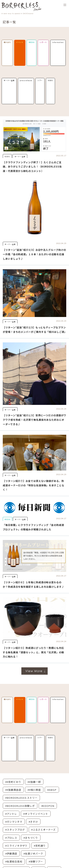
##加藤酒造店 (13, 790)
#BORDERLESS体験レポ (20, 806)
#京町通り (40, 846)
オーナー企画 (9, 80)
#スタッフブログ (15, 830)
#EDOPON (48, 806)
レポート (43, 42)
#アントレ (11, 814)
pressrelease (26, 80)
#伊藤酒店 (11, 854)
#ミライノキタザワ (16, 846)
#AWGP (52, 790)
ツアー (40, 80)
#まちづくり (31, 838)
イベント (20, 42)
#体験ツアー (36, 861)
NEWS (51, 80)
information (58, 42)
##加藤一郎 (34, 782)
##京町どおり (13, 782)
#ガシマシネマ (14, 822)
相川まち (7, 42)
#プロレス (11, 838)
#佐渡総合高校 (14, 861)
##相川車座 (34, 790)
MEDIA (32, 42)
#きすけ (33, 822)
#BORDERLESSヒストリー (21, 798)
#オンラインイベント (36, 814)
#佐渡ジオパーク (33, 854)
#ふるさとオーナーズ (43, 830)
